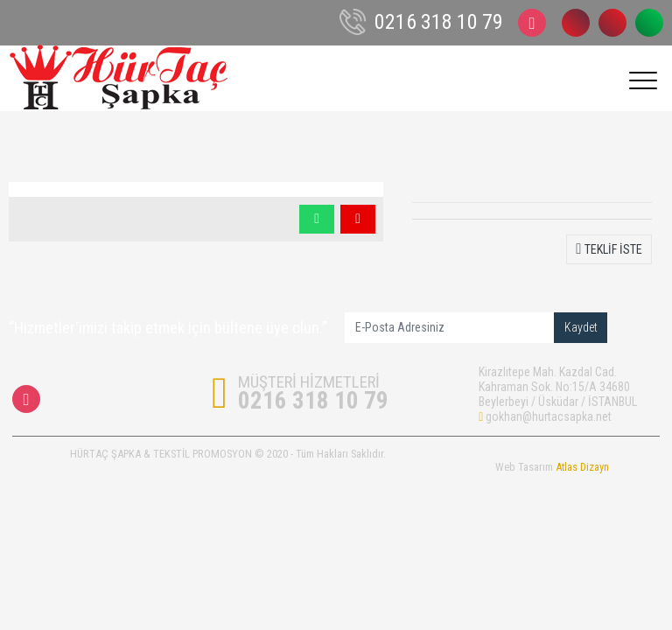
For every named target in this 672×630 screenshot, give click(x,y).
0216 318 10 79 (576, 23)
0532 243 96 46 (612, 23)
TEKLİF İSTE (609, 249)
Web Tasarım (552, 467)
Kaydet (581, 327)
